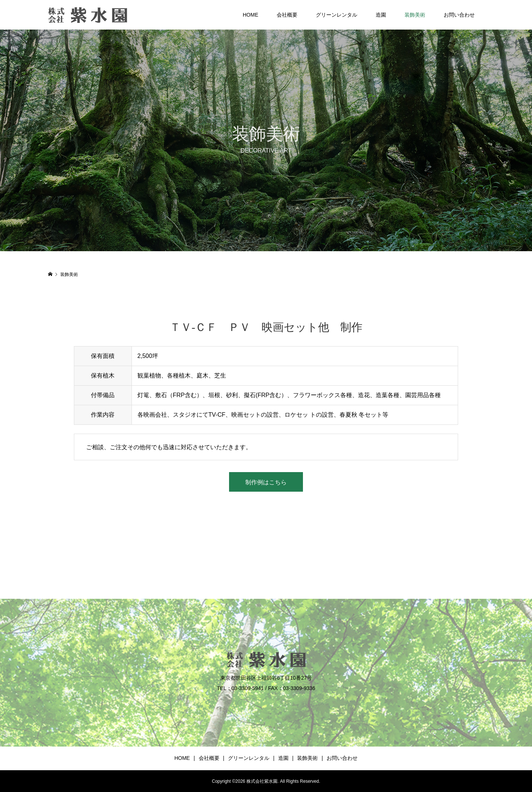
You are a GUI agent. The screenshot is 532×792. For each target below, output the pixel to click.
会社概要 (287, 15)
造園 (381, 15)
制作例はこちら (266, 482)
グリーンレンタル (337, 15)
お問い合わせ (459, 15)
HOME (250, 15)
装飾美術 (415, 15)
